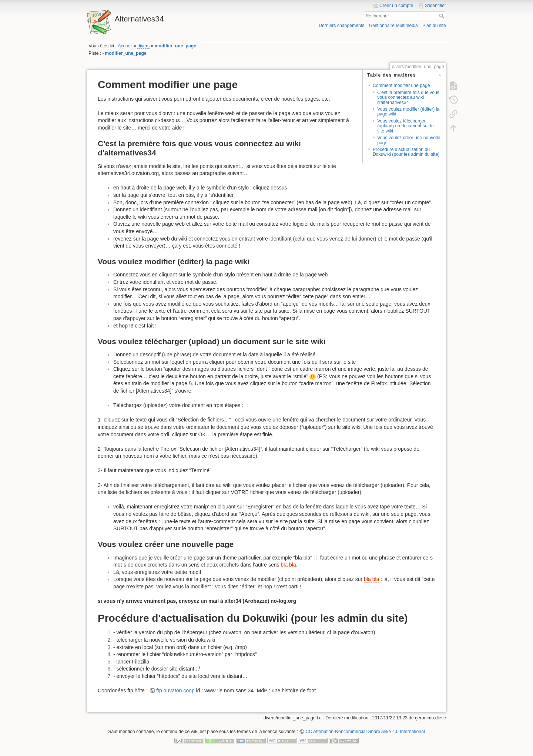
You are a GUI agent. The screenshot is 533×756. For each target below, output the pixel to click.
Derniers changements (341, 26)
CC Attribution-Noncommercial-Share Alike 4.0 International (365, 732)
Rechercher (443, 16)
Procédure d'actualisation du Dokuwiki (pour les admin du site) (406, 152)
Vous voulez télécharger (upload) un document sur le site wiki (405, 126)
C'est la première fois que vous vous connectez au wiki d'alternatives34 (408, 98)
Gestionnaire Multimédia (393, 26)
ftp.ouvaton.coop (175, 691)
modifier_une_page (175, 46)
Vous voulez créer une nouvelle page (409, 140)
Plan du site (434, 26)
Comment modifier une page (401, 85)
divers (143, 46)
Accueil (125, 46)
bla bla (288, 565)
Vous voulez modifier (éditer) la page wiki (408, 112)
